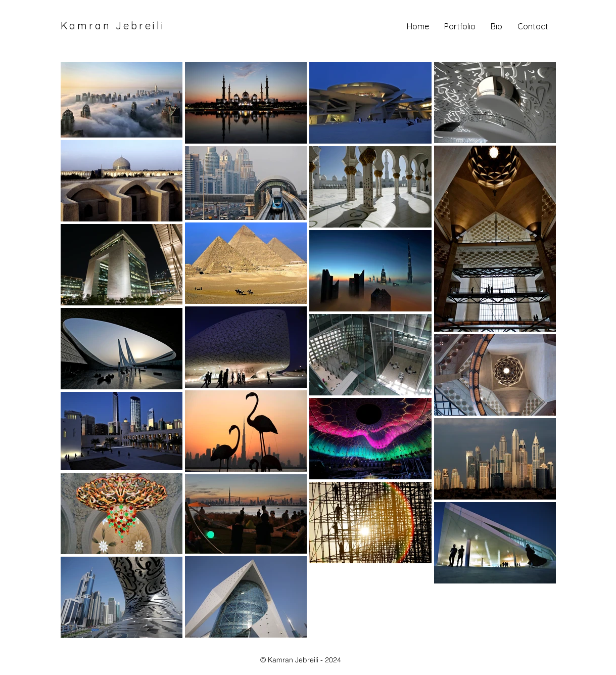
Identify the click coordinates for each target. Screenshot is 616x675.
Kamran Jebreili (113, 26)
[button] (460, 26)
